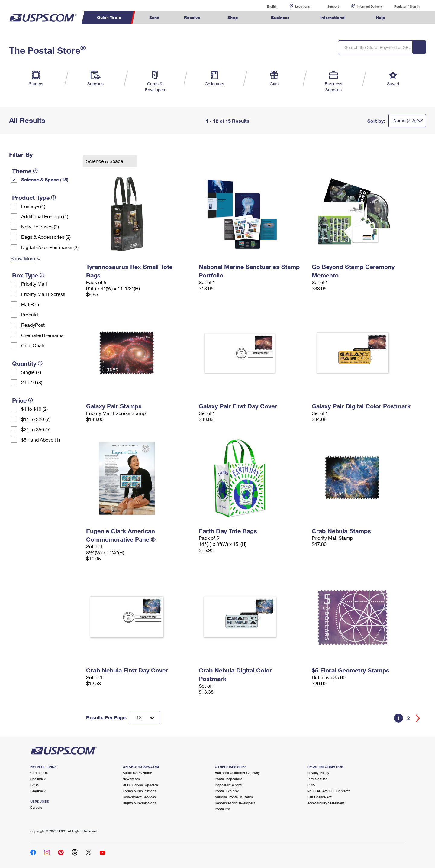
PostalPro (222, 809)
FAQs (34, 785)
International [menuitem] (333, 17)
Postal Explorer (227, 791)
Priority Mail (34, 284)
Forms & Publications (139, 791)
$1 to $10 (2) (34, 409)
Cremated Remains (42, 335)
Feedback (38, 791)
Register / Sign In (407, 6)
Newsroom (131, 779)
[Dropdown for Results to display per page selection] (145, 717)
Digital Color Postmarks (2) (50, 247)
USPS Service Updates (140, 785)
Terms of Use (317, 779)
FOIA (311, 785)
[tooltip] (35, 171)
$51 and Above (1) (40, 440)
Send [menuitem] (154, 17)
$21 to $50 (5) (36, 429)
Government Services (139, 797)
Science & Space (105, 161)
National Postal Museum (234, 797)
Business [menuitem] (280, 17)
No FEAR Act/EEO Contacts (329, 791)
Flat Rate (31, 304)
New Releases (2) (40, 227)
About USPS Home (137, 773)
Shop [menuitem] (233, 17)
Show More (23, 258)
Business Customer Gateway (237, 773)
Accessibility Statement (326, 803)
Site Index (38, 779)
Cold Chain (33, 345)
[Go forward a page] (418, 718)
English (266, 6)
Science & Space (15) (45, 179)
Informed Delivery (370, 6)
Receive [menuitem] (192, 17)
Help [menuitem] (380, 17)
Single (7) (31, 372)
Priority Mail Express (43, 294)
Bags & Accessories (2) (46, 237)
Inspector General (229, 785)
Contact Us (39, 773)
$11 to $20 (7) (36, 419)
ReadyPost (33, 325)
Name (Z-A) (405, 120)
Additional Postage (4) (45, 216)
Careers (36, 807)
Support (333, 6)
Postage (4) (33, 206)
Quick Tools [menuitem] (109, 17)
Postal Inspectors (229, 779)
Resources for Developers (235, 803)
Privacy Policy (318, 773)
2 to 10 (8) (32, 382)
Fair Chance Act (319, 797)
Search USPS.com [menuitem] (409, 18)
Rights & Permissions (139, 803)
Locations (302, 6)
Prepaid (29, 314)
